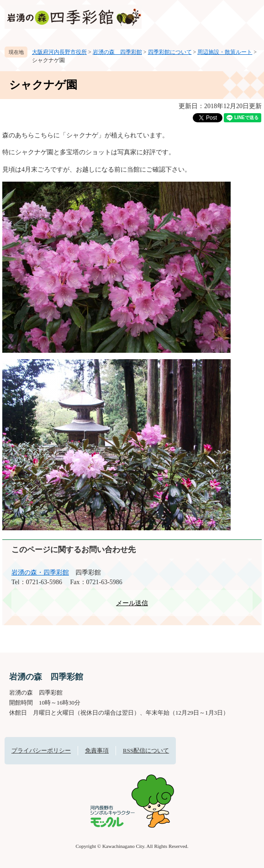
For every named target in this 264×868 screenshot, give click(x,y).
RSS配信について (146, 750)
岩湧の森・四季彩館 (40, 573)
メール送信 (132, 603)
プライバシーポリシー (41, 750)
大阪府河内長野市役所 (59, 52)
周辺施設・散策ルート (225, 52)
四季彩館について (170, 52)
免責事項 (97, 750)
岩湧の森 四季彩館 (117, 52)
